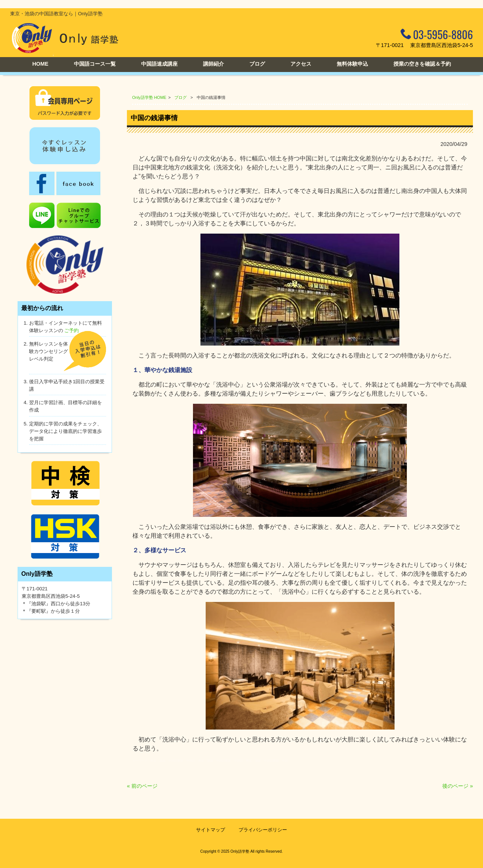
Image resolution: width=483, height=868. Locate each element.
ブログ (180, 97)
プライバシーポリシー (263, 830)
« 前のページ (142, 786)
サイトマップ (211, 830)
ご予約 (71, 330)
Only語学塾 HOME (149, 97)
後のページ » (458, 786)
